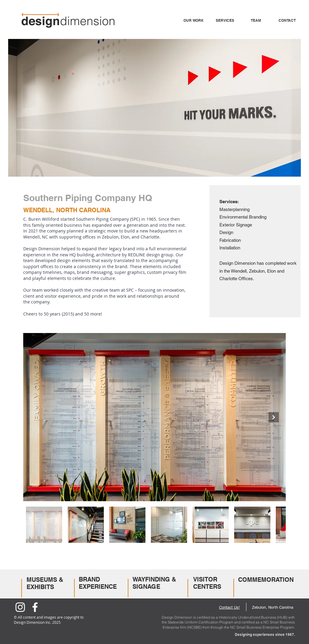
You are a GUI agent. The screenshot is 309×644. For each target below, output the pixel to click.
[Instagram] (20, 607)
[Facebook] (35, 607)
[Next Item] (274, 417)
